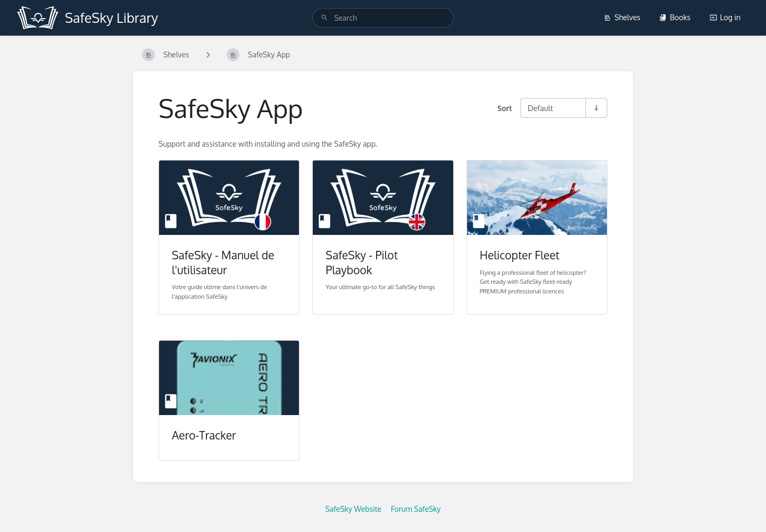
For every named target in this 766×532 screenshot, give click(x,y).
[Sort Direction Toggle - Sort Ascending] (596, 108)
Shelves (622, 17)
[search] (383, 18)
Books (675, 17)
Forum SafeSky (416, 509)
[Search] (324, 18)
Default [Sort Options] (540, 108)
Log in (725, 17)
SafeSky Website (353, 509)
